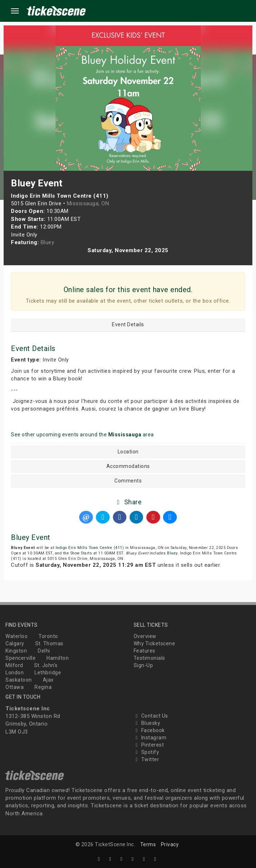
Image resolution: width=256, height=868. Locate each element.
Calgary (15, 643)
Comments (128, 481)
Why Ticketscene (155, 643)
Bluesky (147, 723)
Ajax (48, 680)
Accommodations (128, 466)
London (15, 673)
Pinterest (149, 745)
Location (128, 452)
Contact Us (151, 716)
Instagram (150, 738)
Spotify (147, 752)
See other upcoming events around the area (82, 435)
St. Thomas (49, 643)
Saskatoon (19, 680)
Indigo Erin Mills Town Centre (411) (90, 548)
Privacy (170, 844)
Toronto (48, 636)
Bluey (172, 553)
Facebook (149, 730)
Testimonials (149, 658)
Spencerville (21, 658)
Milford (14, 665)
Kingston (16, 651)
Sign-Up (143, 665)
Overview (145, 636)
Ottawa (15, 687)
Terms (148, 844)
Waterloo (17, 636)
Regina (43, 687)
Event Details (128, 325)
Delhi (44, 651)
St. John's (46, 665)
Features (145, 651)
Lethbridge (48, 673)
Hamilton (58, 658)
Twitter (147, 759)
